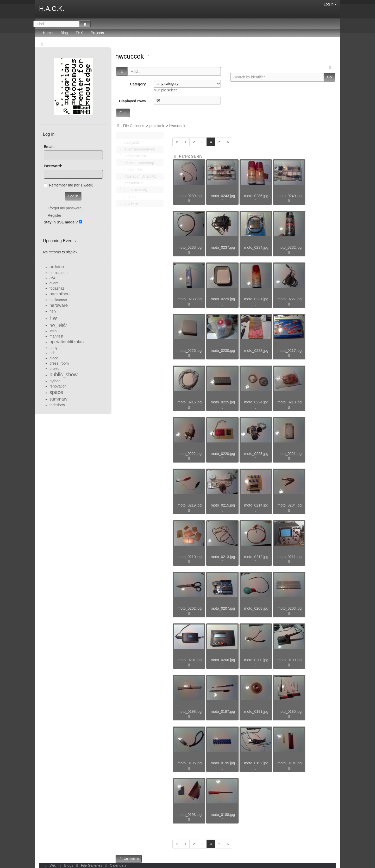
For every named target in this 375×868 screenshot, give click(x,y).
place (54, 358)
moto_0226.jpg (190, 351)
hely (53, 311)
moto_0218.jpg (290, 402)
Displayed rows (132, 101)
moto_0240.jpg (290, 196)
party (54, 348)
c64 (52, 278)
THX (79, 33)
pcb (52, 353)
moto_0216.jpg (190, 402)
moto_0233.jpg (190, 299)
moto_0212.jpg (256, 557)
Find (123, 113)
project (55, 369)
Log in (330, 4)
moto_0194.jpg (290, 763)
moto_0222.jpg (190, 454)
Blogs (66, 865)
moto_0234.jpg (256, 247)
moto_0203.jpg (290, 608)
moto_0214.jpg (256, 505)
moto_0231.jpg (256, 299)
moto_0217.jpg (290, 351)
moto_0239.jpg (190, 196)
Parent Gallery (187, 156)
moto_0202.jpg (190, 608)
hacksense (58, 300)
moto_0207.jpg (223, 608)
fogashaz (57, 288)
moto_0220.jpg (223, 454)
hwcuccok (131, 56)
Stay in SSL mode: (60, 222)
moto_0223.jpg (256, 454)
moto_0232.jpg (290, 247)
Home (48, 33)
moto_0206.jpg (223, 660)
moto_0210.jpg (190, 557)
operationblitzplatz (67, 342)
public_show (64, 374)
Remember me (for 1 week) (68, 185)
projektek (157, 126)
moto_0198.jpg (190, 711)
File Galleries (134, 126)
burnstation (58, 273)
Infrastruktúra (132, 156)
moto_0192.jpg (256, 763)
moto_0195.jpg (223, 763)
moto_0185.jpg (290, 711)
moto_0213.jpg (223, 557)
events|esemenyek (136, 149)
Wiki (50, 865)
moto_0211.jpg (290, 557)
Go (329, 77)
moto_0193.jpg (190, 815)
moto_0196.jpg (190, 763)
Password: (53, 166)
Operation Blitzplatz (137, 176)
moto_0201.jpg (190, 660)
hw (53, 318)
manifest (56, 336)
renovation (58, 386)
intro (53, 331)
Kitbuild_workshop (136, 163)
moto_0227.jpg (290, 299)
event (54, 283)
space (56, 392)
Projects (97, 33)
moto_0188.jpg (223, 815)
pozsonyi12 (130, 183)
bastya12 (128, 142)
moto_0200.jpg (256, 660)
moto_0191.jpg (256, 711)
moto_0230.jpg (223, 351)
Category (138, 84)
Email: (49, 147)
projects (127, 197)
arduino (57, 267)
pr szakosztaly (132, 190)
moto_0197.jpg (223, 711)
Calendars (115, 865)
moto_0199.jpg (290, 660)
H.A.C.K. (52, 9)
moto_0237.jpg (223, 247)
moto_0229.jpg (223, 299)
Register (54, 215)
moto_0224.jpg (256, 402)
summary (58, 399)
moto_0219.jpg (190, 505)
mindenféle (130, 170)
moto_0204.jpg (290, 505)
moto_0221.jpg (290, 454)
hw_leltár (58, 325)
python (55, 381)
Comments (129, 859)
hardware (59, 305)
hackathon (60, 294)
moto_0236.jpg (256, 196)
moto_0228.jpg (256, 351)
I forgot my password (65, 208)
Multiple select (165, 90)
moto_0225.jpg (223, 402)
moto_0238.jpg (190, 247)
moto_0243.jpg (223, 196)
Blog (64, 33)
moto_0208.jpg (256, 608)
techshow (57, 405)
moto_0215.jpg (223, 505)
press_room (59, 363)
